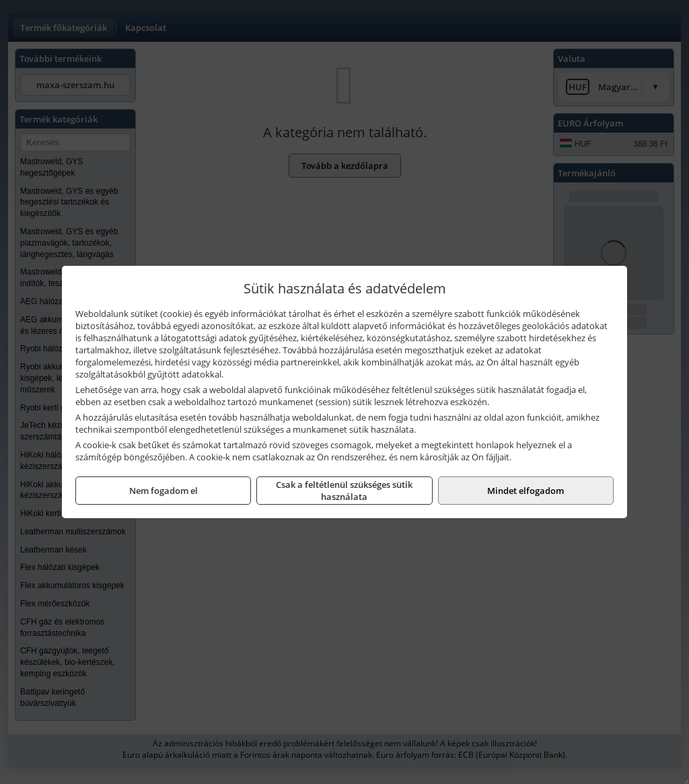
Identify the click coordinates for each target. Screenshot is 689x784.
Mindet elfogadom (525, 491)
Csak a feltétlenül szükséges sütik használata (344, 491)
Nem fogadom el (164, 491)
